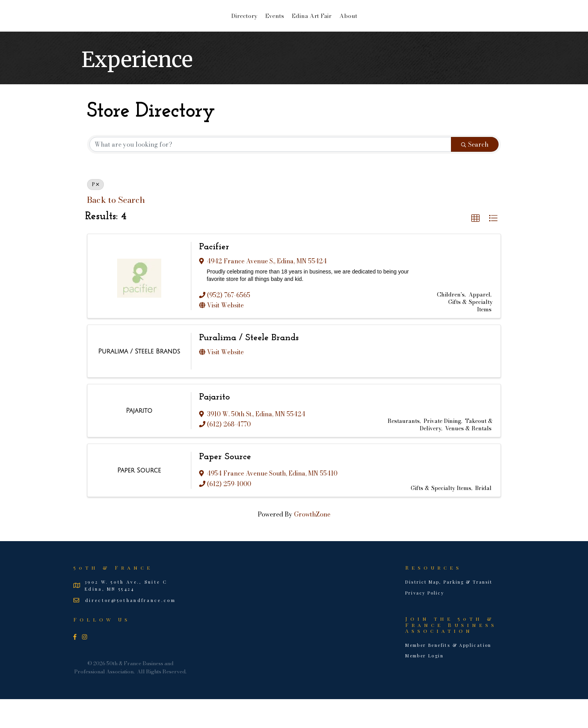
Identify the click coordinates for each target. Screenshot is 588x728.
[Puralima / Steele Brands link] (139, 380)
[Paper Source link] (139, 499)
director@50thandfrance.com (130, 629)
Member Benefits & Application (448, 674)
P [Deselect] (95, 213)
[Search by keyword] (270, 173)
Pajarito (215, 426)
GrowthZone (312, 543)
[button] (476, 247)
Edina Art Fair (373, 29)
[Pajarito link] (139, 440)
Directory (182, 29)
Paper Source (225, 486)
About (410, 29)
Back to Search (116, 229)
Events (212, 29)
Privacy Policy (425, 622)
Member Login (424, 684)
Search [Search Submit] (475, 173)
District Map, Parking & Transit (449, 611)
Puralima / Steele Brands (249, 367)
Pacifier (214, 276)
